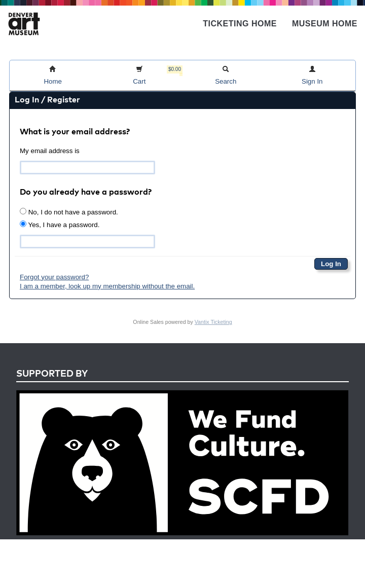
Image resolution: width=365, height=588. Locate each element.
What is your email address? (75, 132)
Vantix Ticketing (213, 322)
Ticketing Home (240, 24)
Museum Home (325, 24)
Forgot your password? (54, 277)
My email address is (50, 151)
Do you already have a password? (86, 193)
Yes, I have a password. (60, 225)
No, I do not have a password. (69, 212)
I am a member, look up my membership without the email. (107, 286)
